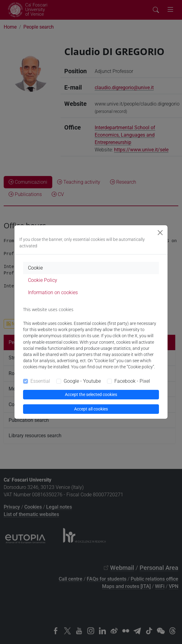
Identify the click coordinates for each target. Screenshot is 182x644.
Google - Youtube (82, 381)
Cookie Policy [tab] (43, 280)
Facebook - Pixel (132, 381)
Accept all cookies (91, 409)
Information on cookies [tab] (53, 292)
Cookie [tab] (35, 268)
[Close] (160, 233)
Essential (40, 381)
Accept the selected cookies (91, 394)
